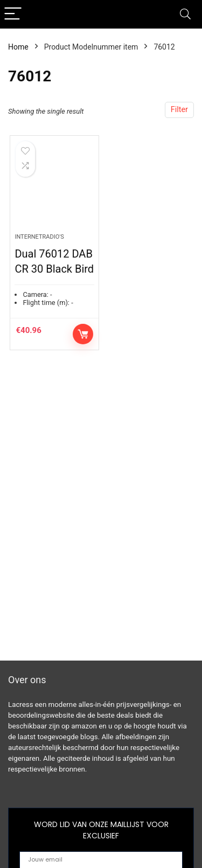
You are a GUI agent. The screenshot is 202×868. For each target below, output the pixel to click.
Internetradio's (39, 237)
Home (18, 47)
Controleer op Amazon (83, 334)
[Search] (185, 14)
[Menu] (13, 14)
